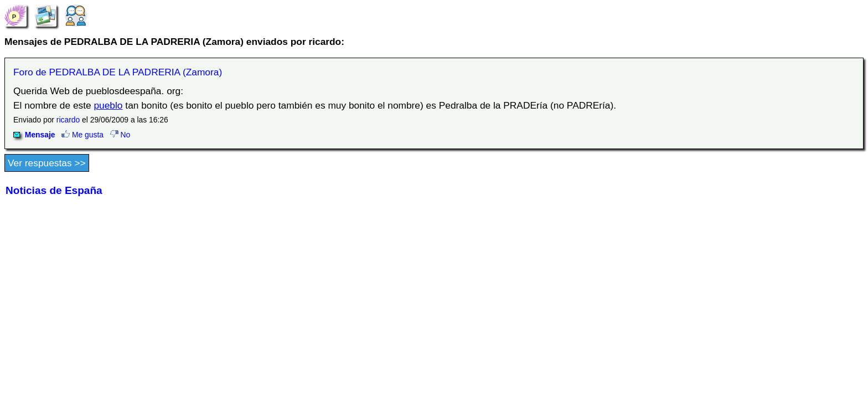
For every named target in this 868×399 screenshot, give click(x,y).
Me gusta (82, 135)
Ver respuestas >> (47, 163)
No (120, 135)
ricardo (68, 120)
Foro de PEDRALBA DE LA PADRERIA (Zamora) (118, 72)
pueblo (108, 105)
